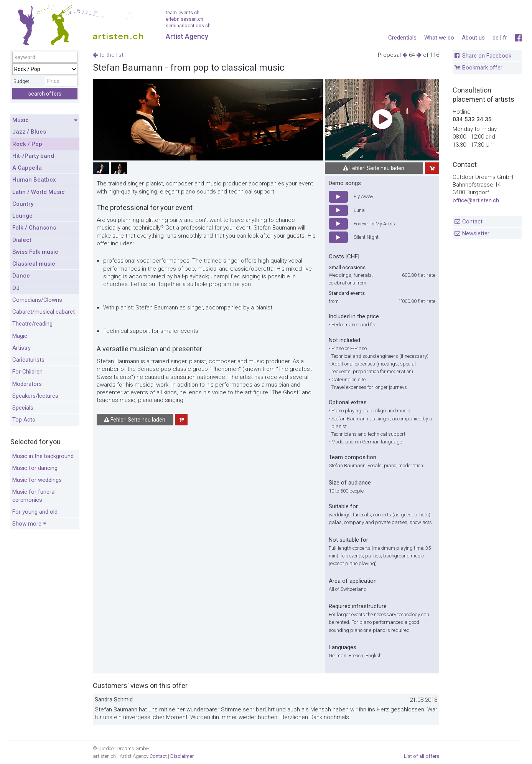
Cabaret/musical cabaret (44, 312)
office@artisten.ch (476, 200)
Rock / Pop (27, 144)
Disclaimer (182, 756)
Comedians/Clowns (37, 300)
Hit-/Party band (33, 156)
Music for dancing (35, 468)
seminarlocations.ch (188, 26)
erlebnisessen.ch (184, 19)
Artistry (21, 348)
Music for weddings (37, 480)
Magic (20, 336)
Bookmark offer (482, 68)
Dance (21, 276)
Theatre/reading (32, 324)
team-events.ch (183, 12)
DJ (16, 288)
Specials (23, 408)
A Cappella (27, 168)
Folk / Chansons (34, 228)
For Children (27, 372)
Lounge (22, 216)
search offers (45, 94)
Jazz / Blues (29, 132)
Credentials (402, 38)
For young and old (35, 512)
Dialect (22, 240)
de (496, 38)
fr (505, 38)
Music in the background (43, 456)
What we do (439, 38)
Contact (472, 222)
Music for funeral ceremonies (34, 496)
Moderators (27, 384)
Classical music (34, 264)
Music (45, 121)
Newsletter (476, 233)
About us (473, 38)
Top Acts (24, 420)
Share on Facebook (487, 56)
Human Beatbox (34, 180)
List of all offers (422, 756)
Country (23, 204)
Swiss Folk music (35, 252)
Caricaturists (28, 360)
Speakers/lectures (35, 396)
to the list (108, 55)
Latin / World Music (39, 192)
